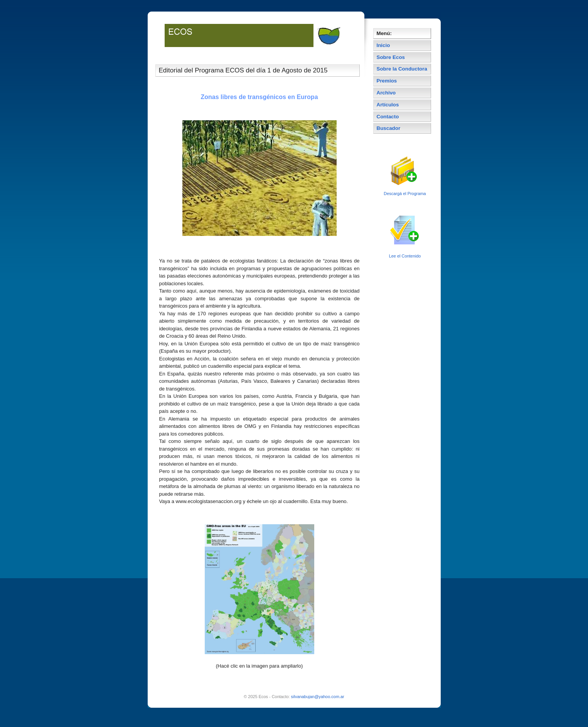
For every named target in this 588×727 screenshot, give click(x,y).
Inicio (383, 45)
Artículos (388, 105)
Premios (387, 81)
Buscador (389, 128)
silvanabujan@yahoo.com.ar (318, 697)
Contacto (388, 117)
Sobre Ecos (391, 57)
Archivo (386, 93)
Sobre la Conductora (402, 69)
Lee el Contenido (405, 256)
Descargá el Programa (405, 194)
